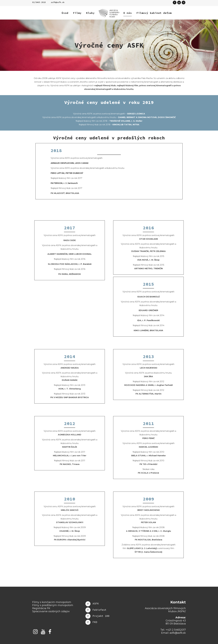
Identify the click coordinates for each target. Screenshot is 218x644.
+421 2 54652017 (176, 630)
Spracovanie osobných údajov (51, 611)
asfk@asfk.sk (58, 2)
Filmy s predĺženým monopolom (53, 605)
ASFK (96, 603)
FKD (95, 622)
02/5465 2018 (39, 2)
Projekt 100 (101, 616)
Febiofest (99, 610)
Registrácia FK (41, 608)
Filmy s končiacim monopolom (52, 602)
